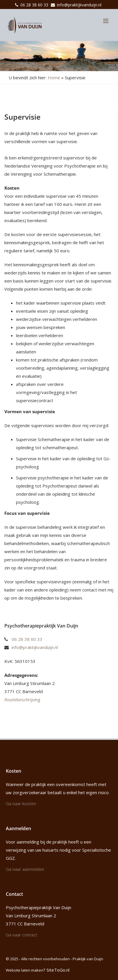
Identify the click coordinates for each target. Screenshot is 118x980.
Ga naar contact (22, 935)
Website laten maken (25, 970)
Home (54, 78)
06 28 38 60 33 (34, 5)
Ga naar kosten (21, 803)
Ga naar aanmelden (25, 869)
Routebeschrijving (22, 700)
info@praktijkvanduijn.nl (79, 5)
